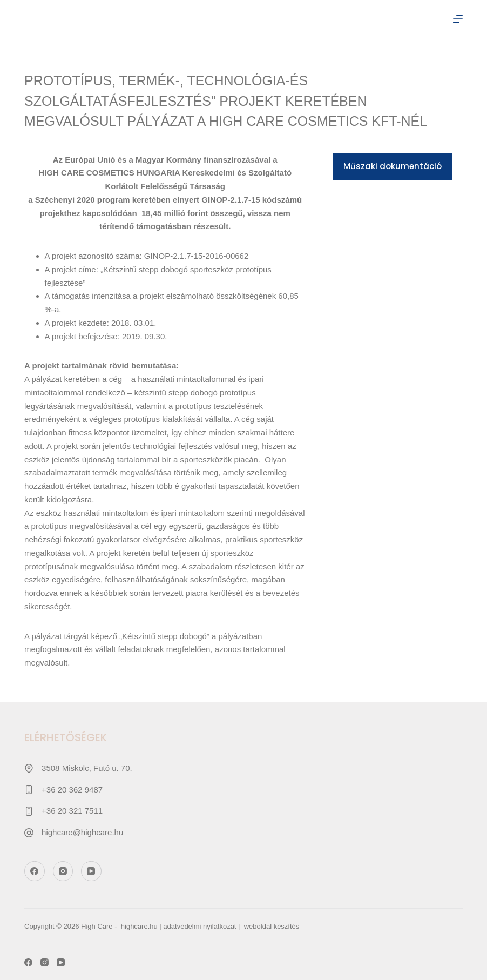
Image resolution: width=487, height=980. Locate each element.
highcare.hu (139, 926)
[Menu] (458, 19)
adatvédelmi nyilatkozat (199, 926)
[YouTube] (91, 871)
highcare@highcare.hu (82, 832)
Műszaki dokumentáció (393, 166)
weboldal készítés (272, 926)
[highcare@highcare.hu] (29, 833)
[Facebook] (35, 871)
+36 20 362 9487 (72, 790)
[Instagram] (63, 871)
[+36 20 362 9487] (29, 790)
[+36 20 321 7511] (29, 811)
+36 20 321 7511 (72, 811)
